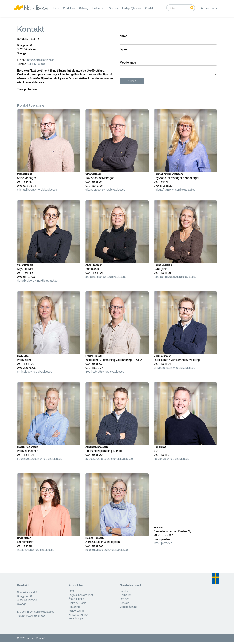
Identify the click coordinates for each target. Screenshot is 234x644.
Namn (123, 37)
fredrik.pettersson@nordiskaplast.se (40, 460)
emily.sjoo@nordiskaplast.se (35, 373)
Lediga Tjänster (132, 9)
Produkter (69, 9)
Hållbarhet (98, 9)
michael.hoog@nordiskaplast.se (37, 191)
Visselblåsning (129, 608)
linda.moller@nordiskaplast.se (36, 551)
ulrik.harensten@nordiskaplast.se (174, 369)
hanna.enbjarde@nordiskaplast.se (175, 278)
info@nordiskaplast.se (41, 61)
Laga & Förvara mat (81, 597)
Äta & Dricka (76, 600)
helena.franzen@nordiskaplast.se (175, 191)
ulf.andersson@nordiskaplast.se (105, 191)
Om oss (113, 9)
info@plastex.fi (163, 544)
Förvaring (74, 608)
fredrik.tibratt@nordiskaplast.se (105, 373)
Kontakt (150, 9)
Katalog (84, 9)
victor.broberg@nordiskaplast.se (37, 282)
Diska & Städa (77, 604)
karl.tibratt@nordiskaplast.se (171, 460)
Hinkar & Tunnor (78, 616)
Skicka (132, 82)
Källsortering (76, 612)
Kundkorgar (76, 620)
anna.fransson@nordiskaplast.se (106, 278)
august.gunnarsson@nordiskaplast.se (109, 460)
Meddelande (128, 64)
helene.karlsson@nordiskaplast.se (107, 551)
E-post (124, 51)
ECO (71, 593)
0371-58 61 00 (36, 65)
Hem (56, 9)
